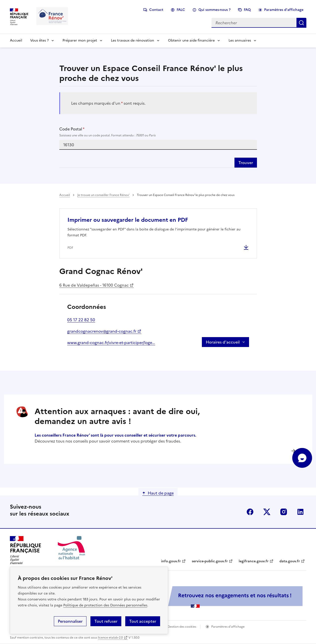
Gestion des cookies (182, 627)
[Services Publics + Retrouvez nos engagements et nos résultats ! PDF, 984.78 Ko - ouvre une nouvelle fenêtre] (195, 597)
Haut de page (161, 493)
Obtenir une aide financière (191, 40)
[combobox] (158, 145)
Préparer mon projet (80, 40)
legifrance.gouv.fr (254, 561)
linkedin (300, 512)
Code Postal (158, 132)
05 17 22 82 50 (81, 320)
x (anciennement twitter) (267, 512)
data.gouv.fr (290, 561)
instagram (284, 512)
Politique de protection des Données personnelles (105, 605)
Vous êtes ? (39, 40)
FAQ (247, 10)
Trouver (246, 163)
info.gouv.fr (171, 561)
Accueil (16, 40)
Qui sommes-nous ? (214, 10)
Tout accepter (143, 621)
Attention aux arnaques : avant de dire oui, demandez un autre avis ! (117, 416)
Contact (156, 10)
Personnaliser (70, 621)
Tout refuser (106, 621)
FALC (181, 10)
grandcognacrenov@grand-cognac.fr (102, 331)
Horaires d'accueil (223, 342)
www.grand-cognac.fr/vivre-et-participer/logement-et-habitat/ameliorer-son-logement (111, 343)
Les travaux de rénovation (133, 40)
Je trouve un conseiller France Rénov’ (103, 195)
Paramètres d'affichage (284, 10)
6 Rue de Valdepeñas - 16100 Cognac (94, 285)
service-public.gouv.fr (210, 561)
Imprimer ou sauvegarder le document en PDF (128, 220)
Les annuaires (240, 40)
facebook (250, 512)
